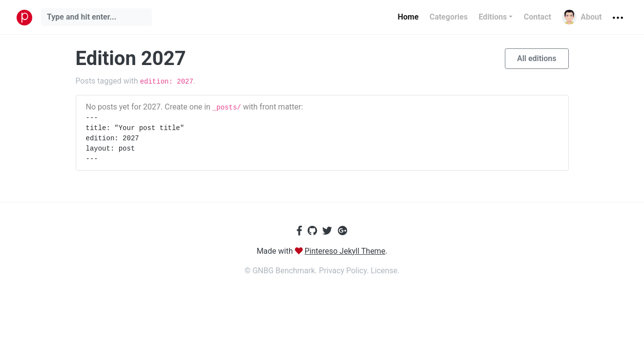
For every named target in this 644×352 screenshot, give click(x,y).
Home (408, 17)
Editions (493, 17)
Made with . (322, 251)
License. (385, 271)
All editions (537, 58)
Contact (538, 17)
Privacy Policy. (345, 271)
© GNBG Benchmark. (282, 271)
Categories (449, 17)
